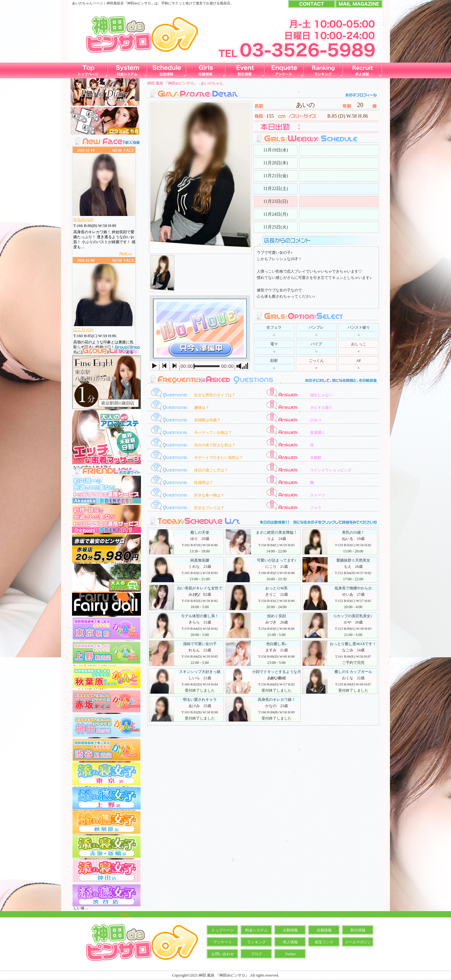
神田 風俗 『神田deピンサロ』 (172, 83)
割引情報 (358, 930)
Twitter (290, 954)
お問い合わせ (223, 954)
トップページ (223, 930)
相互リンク (324, 942)
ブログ (257, 954)
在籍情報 (324, 930)
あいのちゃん (212, 83)
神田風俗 (113, 3)
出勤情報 (290, 930)
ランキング (257, 942)
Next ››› (126, 253)
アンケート (223, 942)
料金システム (257, 930)
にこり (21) (83, 329)
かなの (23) (83, 219)
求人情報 (290, 942)
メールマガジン (358, 942)
